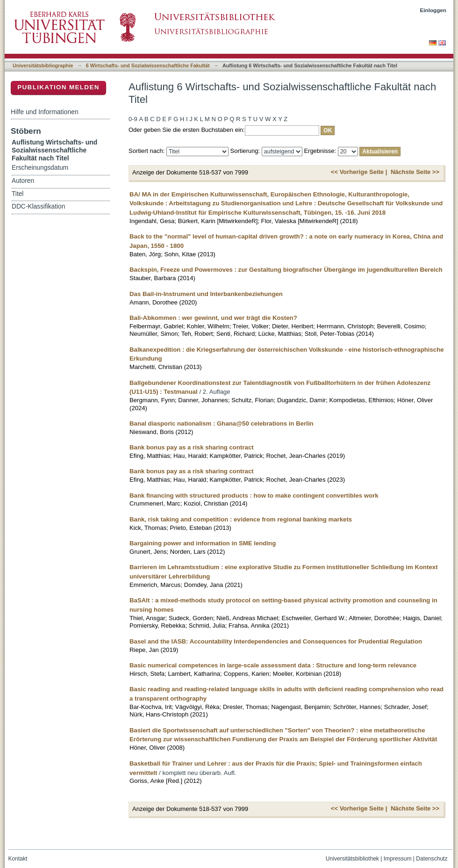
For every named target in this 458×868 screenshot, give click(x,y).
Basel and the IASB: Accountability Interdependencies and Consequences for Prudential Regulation (276, 641)
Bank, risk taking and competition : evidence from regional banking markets (241, 519)
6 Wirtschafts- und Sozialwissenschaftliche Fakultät (148, 65)
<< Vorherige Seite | (359, 172)
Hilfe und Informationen (45, 112)
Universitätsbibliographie (43, 65)
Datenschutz (432, 859)
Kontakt (18, 859)
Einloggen (433, 10)
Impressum (398, 859)
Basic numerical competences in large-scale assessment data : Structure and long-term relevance (273, 665)
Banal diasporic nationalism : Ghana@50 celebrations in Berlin (222, 423)
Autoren (23, 181)
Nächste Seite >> (415, 172)
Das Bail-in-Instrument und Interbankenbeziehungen (206, 294)
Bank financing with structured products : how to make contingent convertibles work (254, 495)
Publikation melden (58, 87)
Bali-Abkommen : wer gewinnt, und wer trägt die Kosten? (213, 318)
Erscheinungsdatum (40, 168)
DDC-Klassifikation (38, 206)
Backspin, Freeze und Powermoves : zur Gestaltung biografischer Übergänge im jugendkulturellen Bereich (286, 270)
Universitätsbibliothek (352, 859)
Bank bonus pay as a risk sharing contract (192, 447)
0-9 (133, 119)
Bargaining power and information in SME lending (203, 543)
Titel (18, 194)
